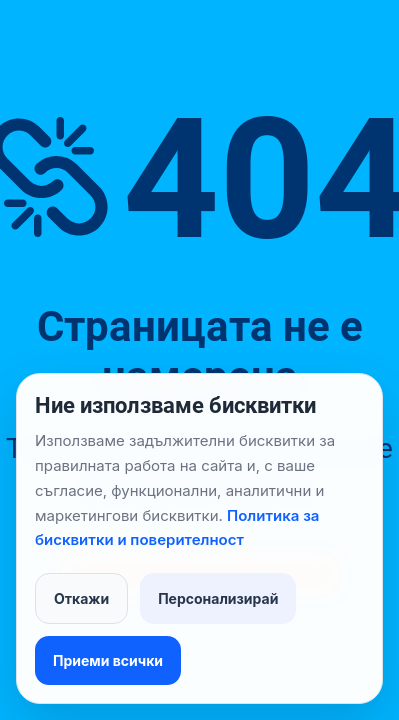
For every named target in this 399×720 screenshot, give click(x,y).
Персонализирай (218, 598)
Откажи (81, 598)
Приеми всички (108, 660)
